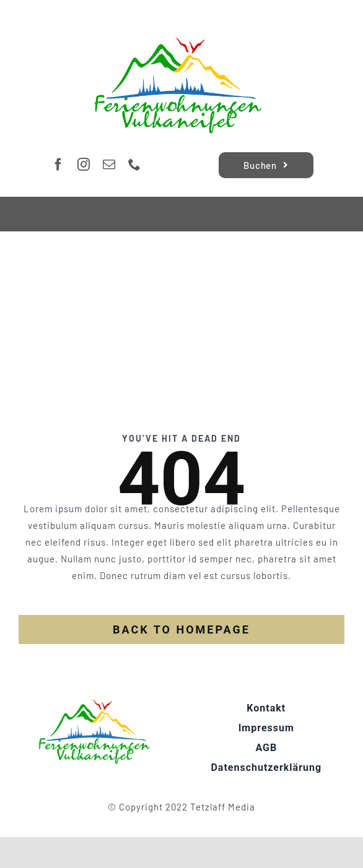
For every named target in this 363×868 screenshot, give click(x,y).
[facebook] (59, 165)
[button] (22, 846)
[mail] (109, 165)
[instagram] (84, 165)
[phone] (135, 165)
